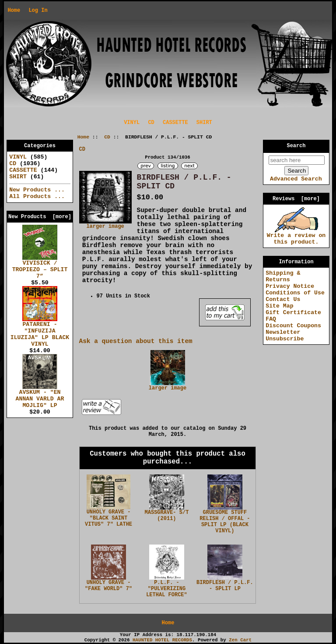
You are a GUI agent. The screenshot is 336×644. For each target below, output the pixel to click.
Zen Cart (240, 640)
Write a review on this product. (296, 236)
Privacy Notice (290, 286)
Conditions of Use (295, 293)
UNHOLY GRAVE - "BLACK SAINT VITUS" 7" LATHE (108, 518)
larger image (168, 386)
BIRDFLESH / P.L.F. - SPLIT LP (225, 586)
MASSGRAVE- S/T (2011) (167, 516)
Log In (38, 11)
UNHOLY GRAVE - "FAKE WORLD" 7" (108, 586)
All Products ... (37, 196)
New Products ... (37, 190)
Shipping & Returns (283, 276)
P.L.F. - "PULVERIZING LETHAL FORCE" (167, 589)
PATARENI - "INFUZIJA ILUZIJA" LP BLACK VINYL (40, 332)
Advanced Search (296, 179)
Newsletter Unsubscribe (285, 336)
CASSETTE (175, 123)
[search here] (297, 160)
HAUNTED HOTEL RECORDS (162, 640)
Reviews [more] (296, 199)
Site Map (279, 306)
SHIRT (204, 123)
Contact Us (283, 299)
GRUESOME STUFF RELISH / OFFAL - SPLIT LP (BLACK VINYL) (225, 522)
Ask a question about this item (136, 341)
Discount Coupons (293, 326)
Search (296, 146)
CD (107, 137)
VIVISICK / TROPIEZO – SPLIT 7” (40, 267)
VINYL (132, 123)
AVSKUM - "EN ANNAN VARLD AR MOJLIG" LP (40, 396)
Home (14, 11)
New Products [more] (40, 217)
